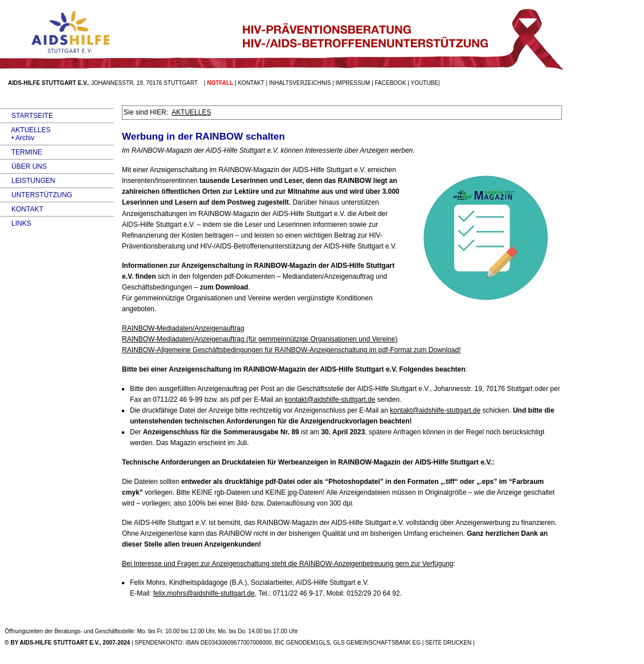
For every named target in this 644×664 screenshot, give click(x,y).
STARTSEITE (27, 116)
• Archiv (17, 138)
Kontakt (251, 83)
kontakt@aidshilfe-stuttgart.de (330, 400)
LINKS (16, 223)
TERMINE (21, 152)
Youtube (425, 83)
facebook (391, 83)
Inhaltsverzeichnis (300, 83)
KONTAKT (22, 209)
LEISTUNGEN (28, 181)
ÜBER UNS (23, 166)
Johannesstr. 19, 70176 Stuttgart (144, 83)
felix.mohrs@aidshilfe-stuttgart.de (204, 593)
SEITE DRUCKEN (448, 643)
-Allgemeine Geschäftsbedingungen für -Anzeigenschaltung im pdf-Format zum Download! (292, 350)
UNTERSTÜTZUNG (36, 195)
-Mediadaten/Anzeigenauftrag (183, 328)
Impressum (353, 83)
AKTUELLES (25, 130)
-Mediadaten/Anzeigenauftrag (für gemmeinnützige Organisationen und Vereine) (260, 339)
